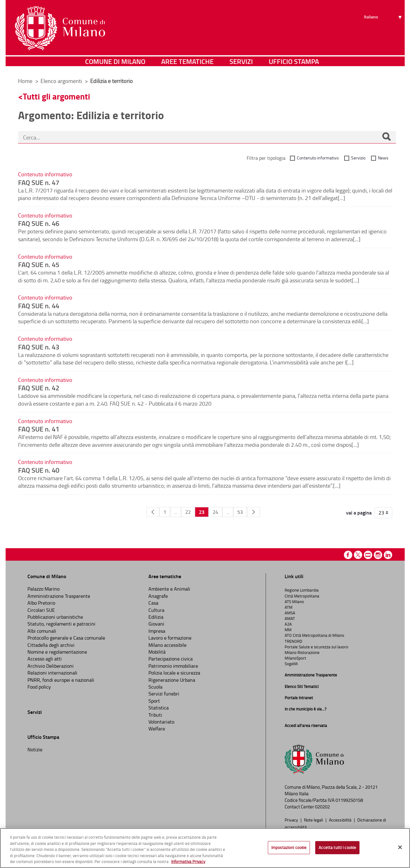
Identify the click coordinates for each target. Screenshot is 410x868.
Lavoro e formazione (170, 638)
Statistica (159, 708)
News (383, 158)
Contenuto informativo (318, 158)
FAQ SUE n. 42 (39, 388)
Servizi (241, 64)
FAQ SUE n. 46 (39, 223)
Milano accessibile (167, 645)
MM (288, 630)
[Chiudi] (400, 847)
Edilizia (156, 617)
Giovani (156, 624)
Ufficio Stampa (294, 64)
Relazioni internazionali (52, 673)
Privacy (292, 820)
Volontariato (161, 722)
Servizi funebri (164, 694)
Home (25, 81)
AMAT (290, 618)
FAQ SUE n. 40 (39, 470)
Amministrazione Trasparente (59, 596)
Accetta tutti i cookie (337, 847)
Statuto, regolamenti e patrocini (61, 624)
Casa (153, 603)
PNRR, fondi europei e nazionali (61, 680)
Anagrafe (158, 596)
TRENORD (293, 641)
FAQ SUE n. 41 (39, 429)
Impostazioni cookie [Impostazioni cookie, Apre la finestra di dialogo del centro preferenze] (289, 847)
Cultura (156, 610)
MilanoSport (295, 658)
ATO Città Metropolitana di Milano (314, 635)
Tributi (155, 715)
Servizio (358, 158)
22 (188, 512)
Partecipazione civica (171, 659)
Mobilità (157, 652)
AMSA (290, 613)
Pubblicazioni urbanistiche (55, 617)
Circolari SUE (41, 610)
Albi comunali (42, 631)
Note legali (314, 820)
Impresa (157, 631)
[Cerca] (386, 137)
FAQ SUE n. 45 (39, 264)
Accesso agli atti (45, 659)
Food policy (39, 687)
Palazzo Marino (43, 589)
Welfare (157, 729)
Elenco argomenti (62, 81)
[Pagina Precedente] (153, 512)
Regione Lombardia (302, 590)
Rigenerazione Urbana (172, 680)
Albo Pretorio (41, 603)
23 (202, 512)
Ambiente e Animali (169, 589)
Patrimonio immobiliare (173, 666)
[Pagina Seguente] (253, 512)
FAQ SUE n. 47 (39, 182)
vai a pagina (359, 513)
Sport (154, 701)
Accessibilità (341, 820)
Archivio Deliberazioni (51, 666)
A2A (288, 624)
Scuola (155, 687)
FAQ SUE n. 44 (39, 305)
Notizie (35, 749)
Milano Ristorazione (302, 652)
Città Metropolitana (302, 596)
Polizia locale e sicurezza (174, 673)
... (176, 512)
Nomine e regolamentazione (57, 652)
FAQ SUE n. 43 (39, 347)
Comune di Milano (115, 64)
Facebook (348, 555)
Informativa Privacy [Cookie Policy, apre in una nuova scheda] (188, 861)
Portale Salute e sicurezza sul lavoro (316, 647)
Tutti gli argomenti (56, 96)
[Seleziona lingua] (384, 28)
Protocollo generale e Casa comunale (66, 638)
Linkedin (388, 555)
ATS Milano (294, 602)
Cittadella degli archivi (51, 645)
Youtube (368, 555)
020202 (322, 807)
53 (240, 512)
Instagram (378, 555)
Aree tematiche (187, 64)
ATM (289, 607)
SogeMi (291, 664)
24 (215, 512)
